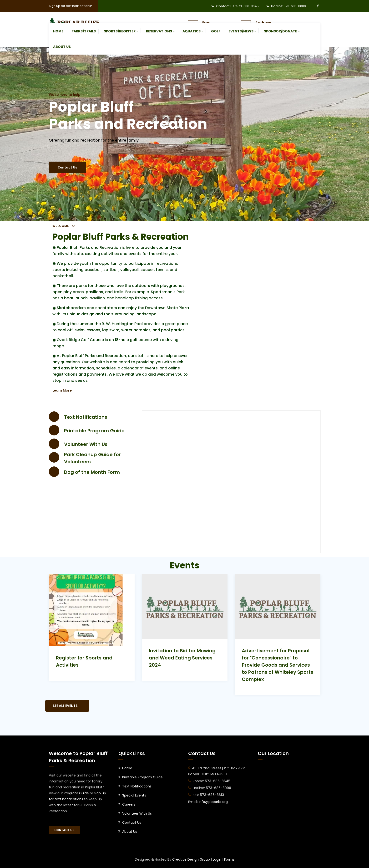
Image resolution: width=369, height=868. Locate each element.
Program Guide (76, 793)
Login (217, 859)
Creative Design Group (191, 859)
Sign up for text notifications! (70, 6)
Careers (129, 804)
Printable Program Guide (94, 431)
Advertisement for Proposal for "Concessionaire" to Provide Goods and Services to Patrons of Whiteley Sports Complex (278, 665)
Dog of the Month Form (92, 472)
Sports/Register (120, 31)
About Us (62, 47)
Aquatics (192, 31)
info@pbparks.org (213, 802)
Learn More (62, 390)
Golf (216, 31)
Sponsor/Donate (281, 31)
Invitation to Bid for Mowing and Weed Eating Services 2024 (182, 658)
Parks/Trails (84, 31)
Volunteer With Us (86, 444)
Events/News (241, 31)
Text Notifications (86, 417)
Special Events (134, 795)
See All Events (68, 706)
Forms (229, 859)
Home (58, 31)
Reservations (159, 31)
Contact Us (67, 167)
